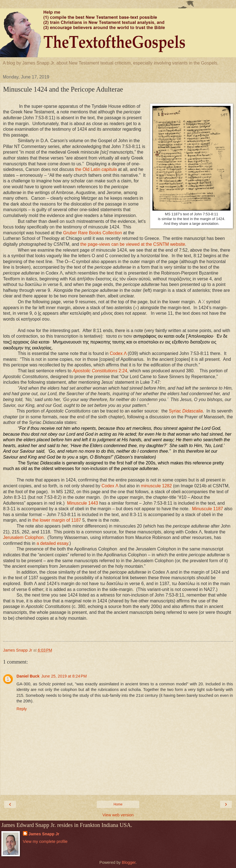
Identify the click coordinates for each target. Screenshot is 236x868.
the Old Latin (96, 169)
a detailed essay (52, 543)
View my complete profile (45, 841)
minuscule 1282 (156, 486)
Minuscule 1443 (83, 503)
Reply (22, 709)
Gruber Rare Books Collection (93, 233)
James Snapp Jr (44, 834)
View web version (118, 815)
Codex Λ (118, 353)
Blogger (129, 862)
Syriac (186, 411)
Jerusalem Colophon (23, 537)
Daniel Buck (28, 676)
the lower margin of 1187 (57, 520)
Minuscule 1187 (208, 509)
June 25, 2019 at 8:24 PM (64, 676)
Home (118, 804)
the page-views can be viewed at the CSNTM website (133, 244)
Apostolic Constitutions (100, 371)
